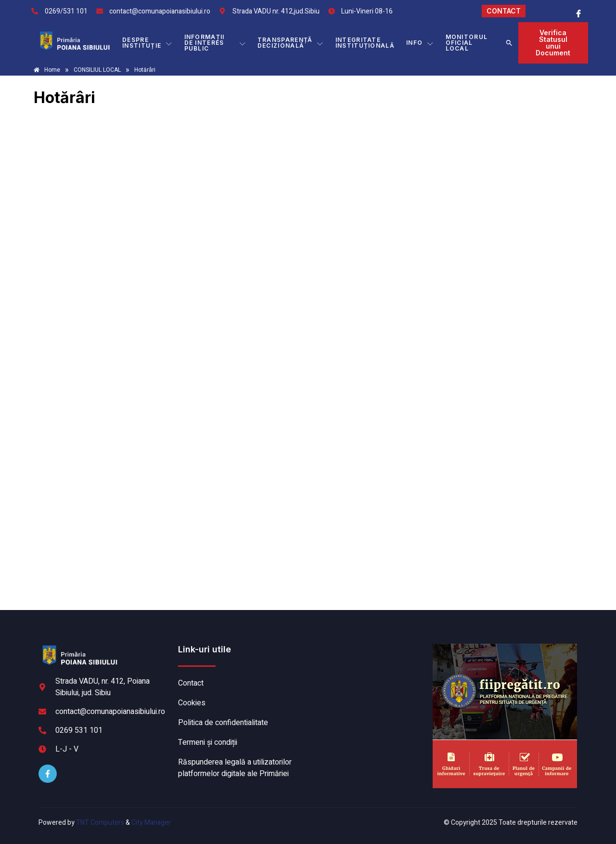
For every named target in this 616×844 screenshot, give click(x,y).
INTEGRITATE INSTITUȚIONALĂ (365, 43)
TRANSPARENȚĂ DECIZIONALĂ (291, 43)
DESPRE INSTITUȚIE (147, 43)
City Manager (151, 823)
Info (420, 43)
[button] (509, 43)
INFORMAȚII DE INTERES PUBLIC (215, 43)
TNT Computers (100, 823)
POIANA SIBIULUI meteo (368, 680)
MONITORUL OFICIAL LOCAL (467, 43)
